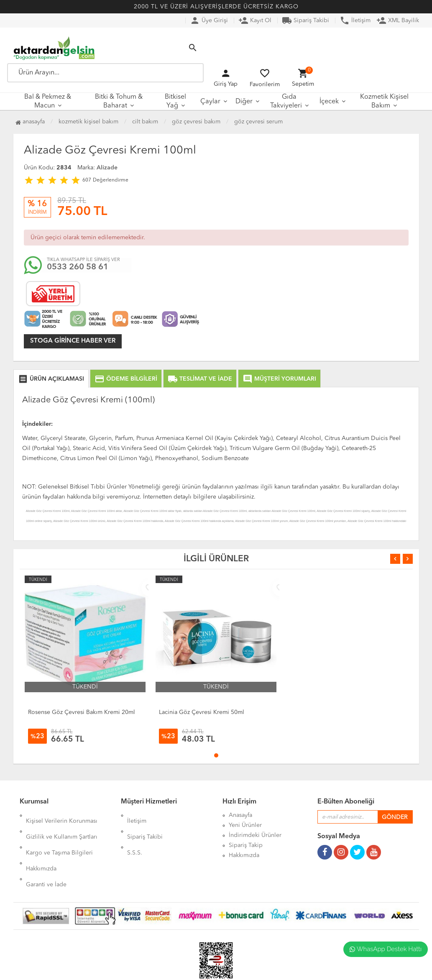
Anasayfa (30, 122)
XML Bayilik (398, 20)
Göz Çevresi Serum (258, 122)
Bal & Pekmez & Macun (48, 101)
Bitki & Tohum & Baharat (119, 101)
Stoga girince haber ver (73, 341)
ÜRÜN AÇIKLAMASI (51, 379)
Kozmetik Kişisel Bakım (384, 101)
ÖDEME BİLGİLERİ (126, 379)
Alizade (107, 168)
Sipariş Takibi (305, 20)
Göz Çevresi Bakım (196, 122)
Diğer (244, 102)
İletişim (355, 20)
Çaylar (210, 102)
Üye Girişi (209, 20)
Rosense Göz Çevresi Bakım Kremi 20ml (82, 712)
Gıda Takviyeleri (286, 101)
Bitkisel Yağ (175, 101)
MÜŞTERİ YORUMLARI (279, 379)
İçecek (329, 102)
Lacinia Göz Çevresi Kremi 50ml (202, 712)
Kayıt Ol (255, 20)
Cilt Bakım (145, 122)
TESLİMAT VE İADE (200, 379)
